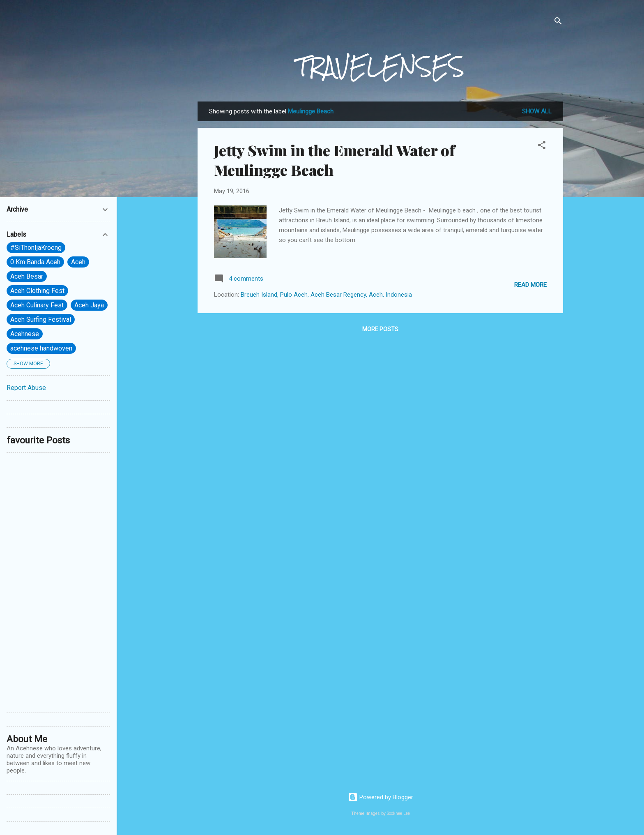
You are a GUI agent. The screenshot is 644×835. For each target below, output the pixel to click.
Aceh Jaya (89, 305)
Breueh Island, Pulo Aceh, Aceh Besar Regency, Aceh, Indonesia (326, 295)
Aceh (78, 262)
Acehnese (25, 334)
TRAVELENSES (380, 67)
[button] (542, 146)
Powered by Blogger (381, 797)
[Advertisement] (58, 583)
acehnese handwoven (41, 348)
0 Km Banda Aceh (35, 262)
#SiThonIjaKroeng (36, 248)
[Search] (558, 22)
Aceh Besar (27, 276)
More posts (380, 329)
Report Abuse (26, 388)
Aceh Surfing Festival (41, 319)
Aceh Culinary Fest (37, 305)
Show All (537, 111)
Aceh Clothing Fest (37, 291)
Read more (530, 285)
